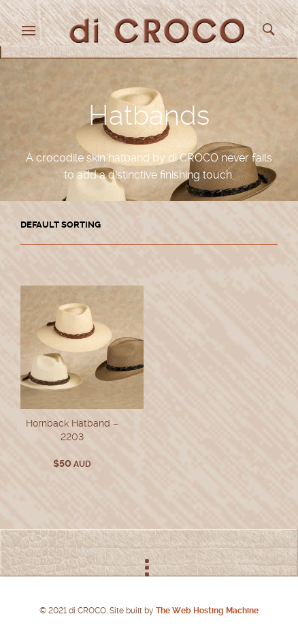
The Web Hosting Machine (206, 611)
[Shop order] (149, 225)
